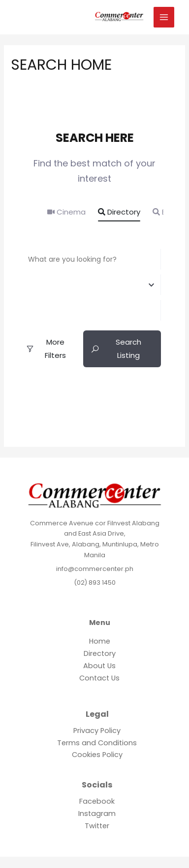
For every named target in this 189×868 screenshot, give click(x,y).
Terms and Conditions (97, 743)
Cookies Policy (97, 755)
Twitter (97, 826)
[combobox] (89, 285)
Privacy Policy (97, 731)
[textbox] (89, 284)
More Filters (46, 348)
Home (100, 641)
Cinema (66, 212)
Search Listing (116, 348)
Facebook (97, 801)
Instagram (97, 814)
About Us (99, 666)
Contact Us (99, 678)
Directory (119, 212)
